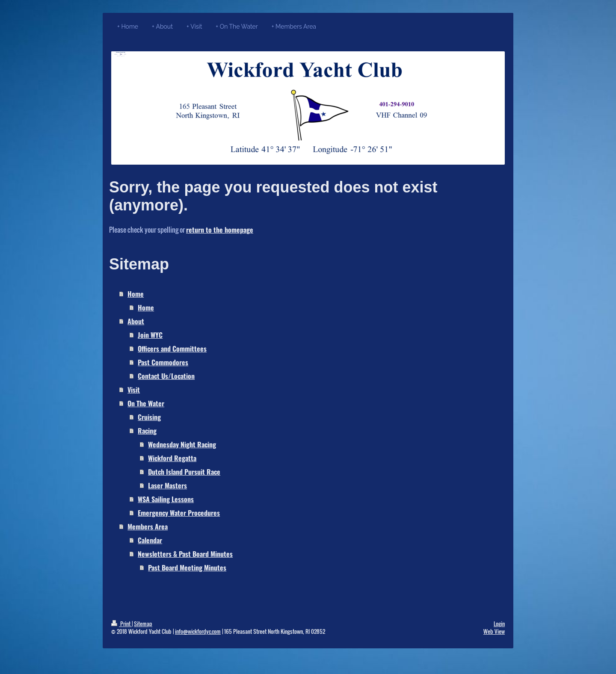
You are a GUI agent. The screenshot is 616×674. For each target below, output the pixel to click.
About (136, 321)
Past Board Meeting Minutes (187, 568)
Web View (494, 631)
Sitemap (143, 624)
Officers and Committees (172, 349)
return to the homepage (220, 230)
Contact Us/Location (166, 376)
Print (121, 624)
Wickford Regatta (172, 458)
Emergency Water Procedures (179, 513)
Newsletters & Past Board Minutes (185, 554)
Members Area (148, 526)
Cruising (149, 417)
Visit (134, 390)
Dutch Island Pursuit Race (184, 472)
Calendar (150, 540)
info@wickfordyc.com (198, 631)
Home (136, 294)
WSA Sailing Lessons (166, 499)
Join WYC (150, 335)
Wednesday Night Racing (182, 444)
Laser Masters (167, 485)
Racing (147, 431)
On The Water (146, 403)
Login (499, 624)
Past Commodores (163, 362)
